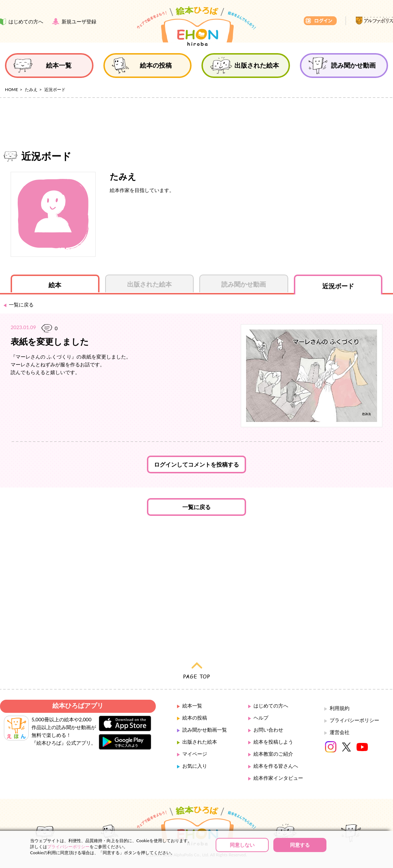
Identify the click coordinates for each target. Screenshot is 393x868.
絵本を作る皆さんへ (276, 766)
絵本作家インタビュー (278, 778)
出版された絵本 (200, 742)
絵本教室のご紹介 (273, 754)
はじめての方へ (271, 706)
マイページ (195, 754)
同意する (300, 845)
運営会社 (340, 732)
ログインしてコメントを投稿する (196, 464)
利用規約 (340, 708)
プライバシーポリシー (354, 720)
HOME (12, 89)
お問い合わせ (268, 730)
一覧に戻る (196, 507)
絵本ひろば (196, 26)
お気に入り (195, 766)
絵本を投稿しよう (273, 742)
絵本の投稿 (195, 718)
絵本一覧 (192, 706)
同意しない (242, 845)
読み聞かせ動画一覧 (205, 730)
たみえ (31, 89)
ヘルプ (261, 718)
